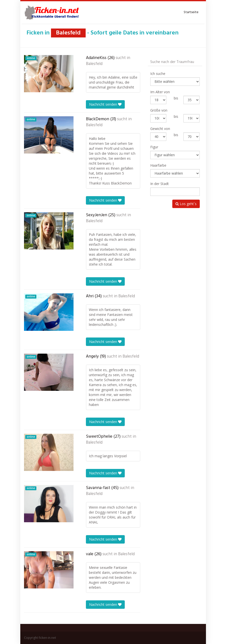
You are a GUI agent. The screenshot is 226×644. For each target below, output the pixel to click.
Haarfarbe (158, 165)
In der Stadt (160, 184)
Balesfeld (94, 64)
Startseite (191, 12)
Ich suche (158, 74)
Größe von (159, 110)
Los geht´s (186, 204)
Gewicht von (160, 129)
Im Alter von (160, 92)
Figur (154, 147)
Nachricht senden (105, 104)
